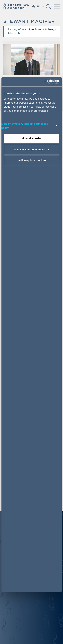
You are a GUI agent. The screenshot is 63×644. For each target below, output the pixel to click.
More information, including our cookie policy (25, 126)
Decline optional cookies (32, 160)
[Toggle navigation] (57, 7)
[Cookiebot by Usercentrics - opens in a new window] (45, 82)
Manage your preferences (32, 149)
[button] (49, 8)
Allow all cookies (32, 138)
